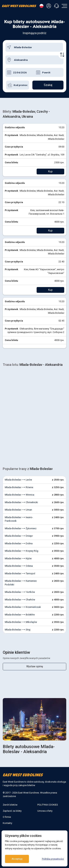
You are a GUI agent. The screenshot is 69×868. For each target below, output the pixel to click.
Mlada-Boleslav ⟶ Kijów (18, 558)
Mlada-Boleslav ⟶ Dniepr (19, 536)
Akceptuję (17, 859)
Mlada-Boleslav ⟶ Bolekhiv (20, 615)
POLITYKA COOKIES (48, 805)
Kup (50, 171)
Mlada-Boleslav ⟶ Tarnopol (20, 573)
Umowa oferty (45, 811)
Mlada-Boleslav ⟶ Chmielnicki (21, 502)
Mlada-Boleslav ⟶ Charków (20, 600)
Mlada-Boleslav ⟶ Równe (19, 487)
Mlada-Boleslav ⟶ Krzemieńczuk (23, 607)
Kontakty (7, 823)
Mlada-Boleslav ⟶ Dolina (19, 543)
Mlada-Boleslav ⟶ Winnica (20, 495)
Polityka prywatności (53, 859)
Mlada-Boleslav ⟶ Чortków (20, 592)
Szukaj (48, 85)
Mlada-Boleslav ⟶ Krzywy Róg (22, 551)
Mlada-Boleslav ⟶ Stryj (18, 630)
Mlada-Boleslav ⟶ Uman (18, 510)
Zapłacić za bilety (12, 811)
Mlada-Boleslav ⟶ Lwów (18, 480)
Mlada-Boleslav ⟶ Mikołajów (21, 622)
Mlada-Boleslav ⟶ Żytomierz (21, 528)
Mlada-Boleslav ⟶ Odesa (19, 566)
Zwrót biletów (10, 805)
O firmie (7, 817)
